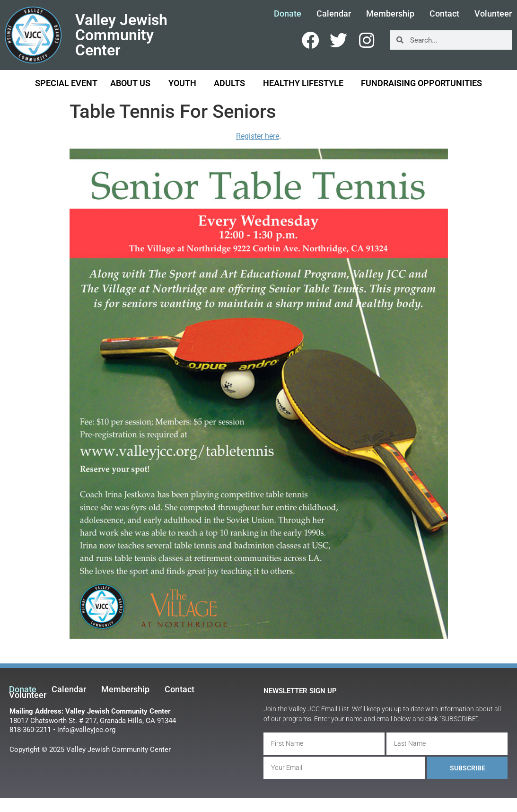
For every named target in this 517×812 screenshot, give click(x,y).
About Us (133, 83)
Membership (390, 14)
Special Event (66, 83)
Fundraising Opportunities (421, 83)
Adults (232, 83)
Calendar (334, 14)
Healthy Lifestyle (306, 83)
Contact (444, 14)
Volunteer (28, 695)
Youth (185, 83)
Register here (258, 136)
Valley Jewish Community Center (121, 35)
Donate (288, 14)
